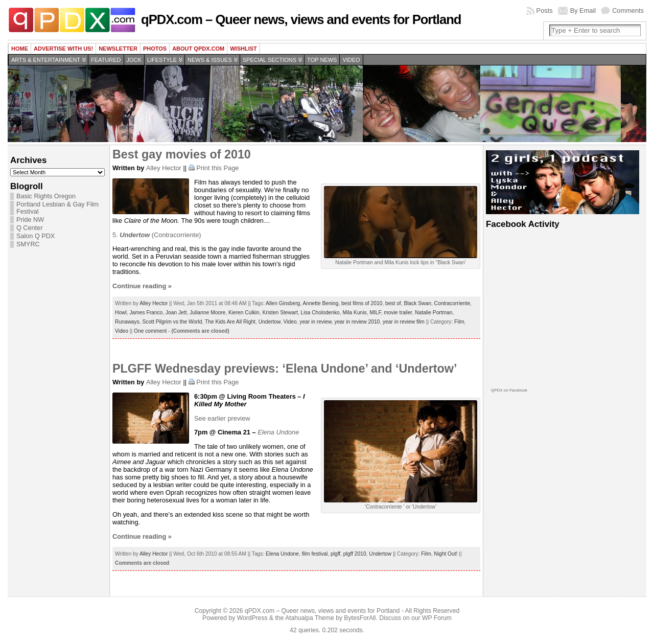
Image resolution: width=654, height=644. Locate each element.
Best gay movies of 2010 (182, 154)
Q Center (29, 228)
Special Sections (270, 60)
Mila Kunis (354, 313)
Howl (121, 313)
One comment (150, 331)
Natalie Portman (434, 313)
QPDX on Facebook (509, 390)
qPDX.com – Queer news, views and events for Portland (301, 19)
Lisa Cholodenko (320, 313)
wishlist (243, 49)
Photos (155, 49)
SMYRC (28, 244)
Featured (106, 60)
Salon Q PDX (36, 236)
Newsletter (118, 49)
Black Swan (417, 303)
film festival (315, 554)
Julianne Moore (207, 313)
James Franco (146, 313)
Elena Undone (282, 554)
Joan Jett (176, 313)
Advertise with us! (63, 49)
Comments (628, 10)
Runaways (127, 322)
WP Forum (437, 618)
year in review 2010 (357, 322)
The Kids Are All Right (230, 322)
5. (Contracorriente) (157, 235)
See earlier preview (222, 418)
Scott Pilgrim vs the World (172, 322)
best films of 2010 (362, 303)
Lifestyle (162, 60)
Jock (134, 60)
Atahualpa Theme (310, 618)
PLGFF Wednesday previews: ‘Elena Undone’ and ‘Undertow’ (285, 369)
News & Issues (210, 60)
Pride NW (30, 220)
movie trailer (398, 313)
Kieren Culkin (244, 313)
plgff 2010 (355, 554)
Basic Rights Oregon (46, 196)
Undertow (270, 322)
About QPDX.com (198, 49)
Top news (322, 60)
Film (459, 322)
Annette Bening (320, 303)
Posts (545, 10)
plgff (335, 554)
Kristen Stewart (280, 313)
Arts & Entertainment (46, 60)
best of (393, 303)
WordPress (252, 618)
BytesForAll (360, 618)
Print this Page (217, 168)
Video (351, 60)
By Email (583, 10)
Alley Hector (164, 168)
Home (20, 49)
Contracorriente (452, 303)
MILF (375, 313)
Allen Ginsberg (283, 303)
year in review (316, 322)
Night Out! (446, 554)
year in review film (404, 322)
